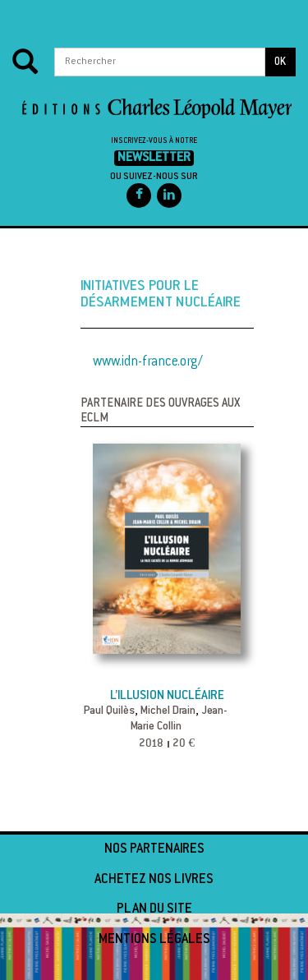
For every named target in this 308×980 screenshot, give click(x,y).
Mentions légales (154, 940)
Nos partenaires (154, 849)
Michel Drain (168, 711)
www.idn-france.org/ (148, 362)
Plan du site (154, 909)
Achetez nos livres (154, 880)
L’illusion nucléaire (167, 696)
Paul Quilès (109, 711)
